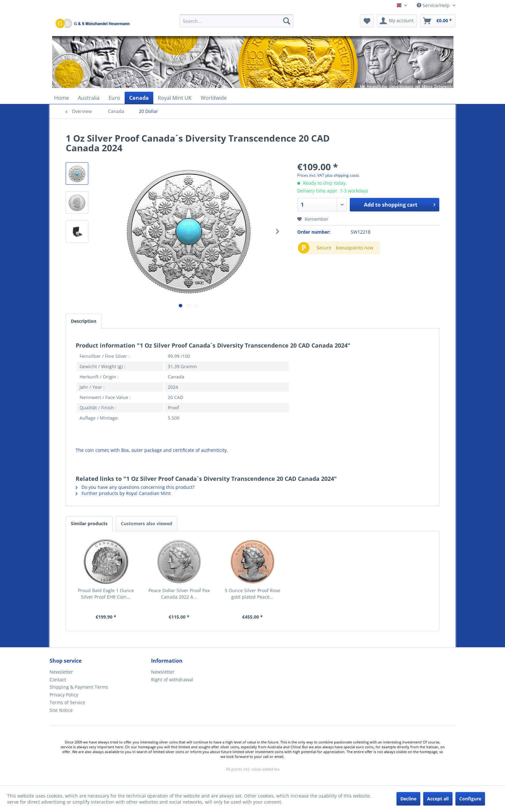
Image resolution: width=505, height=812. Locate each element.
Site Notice (61, 710)
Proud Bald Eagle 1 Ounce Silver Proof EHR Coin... (106, 594)
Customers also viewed (147, 523)
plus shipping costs (342, 175)
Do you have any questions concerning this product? (135, 487)
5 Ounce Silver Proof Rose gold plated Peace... (252, 594)
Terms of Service (67, 702)
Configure (470, 799)
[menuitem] (237, 24)
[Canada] (139, 98)
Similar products (89, 523)
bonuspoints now (355, 248)
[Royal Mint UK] (175, 98)
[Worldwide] (214, 98)
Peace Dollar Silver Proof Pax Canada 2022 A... (179, 594)
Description (84, 321)
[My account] (397, 21)
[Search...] (237, 21)
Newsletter (61, 672)
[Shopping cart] (438, 21)
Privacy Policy (64, 695)
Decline (408, 799)
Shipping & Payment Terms (79, 687)
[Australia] (89, 98)
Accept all (438, 799)
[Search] (287, 21)
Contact (58, 680)
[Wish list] (367, 21)
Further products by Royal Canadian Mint (123, 493)
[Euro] (114, 98)
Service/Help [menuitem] (434, 5)
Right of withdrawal (172, 680)
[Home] (62, 98)
